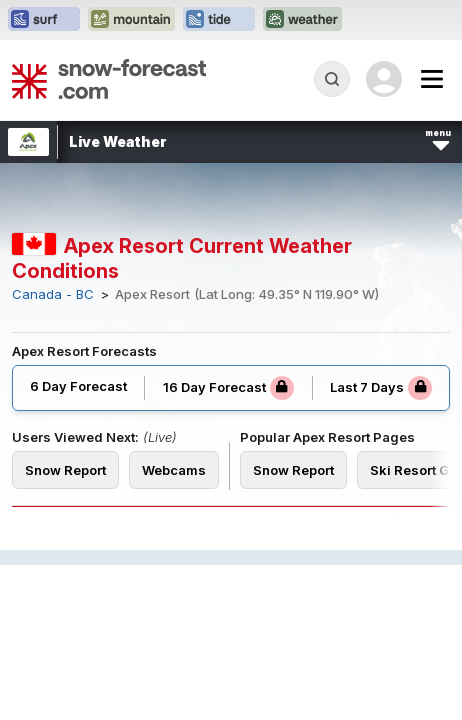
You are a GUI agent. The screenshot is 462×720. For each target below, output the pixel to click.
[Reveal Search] (332, 79)
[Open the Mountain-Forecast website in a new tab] (131, 20)
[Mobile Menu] (432, 79)
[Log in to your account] (384, 79)
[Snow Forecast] (109, 79)
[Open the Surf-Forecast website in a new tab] (44, 20)
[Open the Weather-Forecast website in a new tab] (302, 20)
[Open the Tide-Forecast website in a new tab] (219, 20)
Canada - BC (53, 294)
